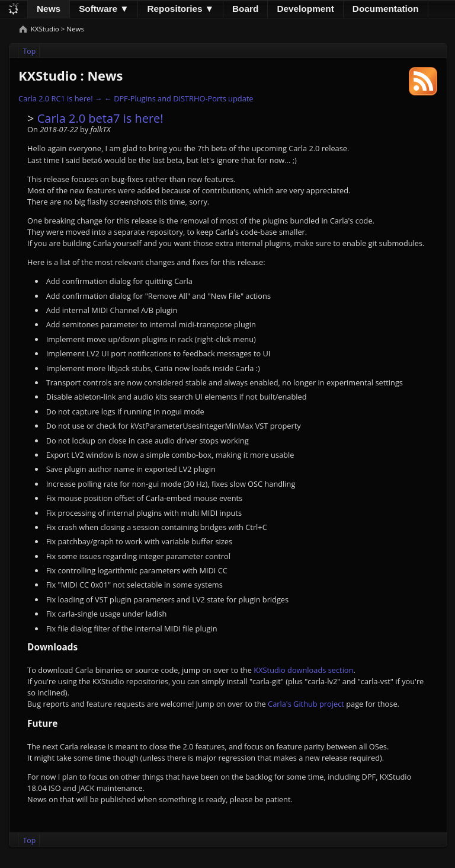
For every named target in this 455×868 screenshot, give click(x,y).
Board (245, 9)
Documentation (386, 9)
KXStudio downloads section (303, 670)
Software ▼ (104, 9)
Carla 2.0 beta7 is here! (100, 118)
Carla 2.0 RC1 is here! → (60, 98)
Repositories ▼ (180, 9)
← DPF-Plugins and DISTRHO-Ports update (179, 98)
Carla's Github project (306, 704)
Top (30, 51)
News (49, 9)
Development (305, 9)
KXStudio (46, 29)
